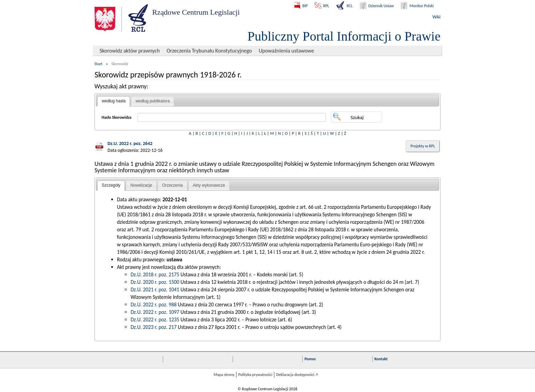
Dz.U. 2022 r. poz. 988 (154, 304)
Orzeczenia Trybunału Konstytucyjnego (209, 51)
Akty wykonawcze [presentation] (209, 185)
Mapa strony (224, 375)
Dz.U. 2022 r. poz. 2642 (130, 143)
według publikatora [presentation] (153, 101)
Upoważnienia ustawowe (286, 51)
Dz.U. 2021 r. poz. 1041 (155, 289)
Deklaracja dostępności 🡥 (297, 375)
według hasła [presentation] (114, 101)
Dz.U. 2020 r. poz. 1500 (155, 282)
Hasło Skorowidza (117, 117)
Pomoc (310, 359)
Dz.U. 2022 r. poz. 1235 (155, 320)
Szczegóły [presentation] (111, 185)
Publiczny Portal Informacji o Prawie (344, 36)
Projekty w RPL (423, 146)
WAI (437, 17)
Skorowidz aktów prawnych (130, 51)
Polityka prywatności (255, 375)
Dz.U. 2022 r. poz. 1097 (155, 312)
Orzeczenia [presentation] (172, 185)
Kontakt (381, 359)
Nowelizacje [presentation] (141, 185)
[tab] (114, 101)
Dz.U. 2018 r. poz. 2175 (155, 274)
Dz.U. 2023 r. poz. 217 (154, 327)
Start (98, 64)
